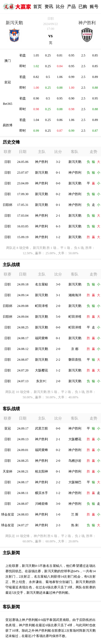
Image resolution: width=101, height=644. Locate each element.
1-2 (58, 237)
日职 (51, 19)
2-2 (58, 360)
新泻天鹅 (14, 23)
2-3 (58, 525)
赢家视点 (49, 7)
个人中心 (94, 7)
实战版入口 (71, 7)
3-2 (58, 162)
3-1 (58, 295)
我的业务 (83, 7)
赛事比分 (60, 7)
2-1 (58, 216)
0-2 (58, 194)
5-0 (58, 317)
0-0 (58, 183)
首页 (37, 7)
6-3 (58, 226)
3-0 (58, 284)
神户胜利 (87, 23)
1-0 (58, 514)
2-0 (58, 306)
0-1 (58, 173)
